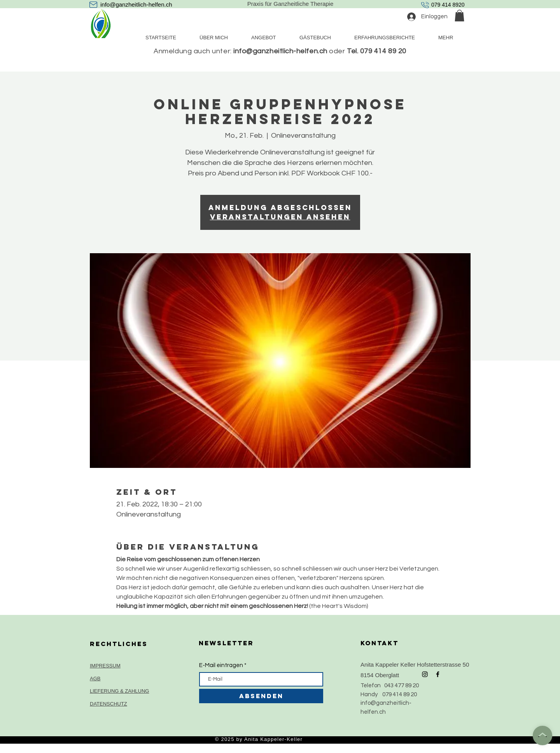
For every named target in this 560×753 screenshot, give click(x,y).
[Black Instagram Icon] (425, 674)
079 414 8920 (448, 5)
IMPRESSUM (105, 666)
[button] (459, 16)
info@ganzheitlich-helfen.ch (136, 4)
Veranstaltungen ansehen (280, 217)
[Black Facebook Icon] (438, 674)
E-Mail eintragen (221, 665)
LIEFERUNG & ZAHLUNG (119, 691)
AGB (95, 679)
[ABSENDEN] (261, 696)
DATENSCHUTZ (108, 704)
